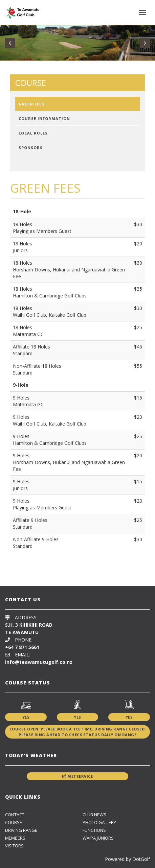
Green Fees (31, 104)
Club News (94, 815)
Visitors (14, 846)
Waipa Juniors (98, 838)
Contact (15, 815)
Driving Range (21, 830)
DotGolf (141, 859)
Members (15, 838)
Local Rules (33, 133)
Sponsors (31, 148)
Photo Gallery (99, 822)
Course (14, 822)
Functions (94, 830)
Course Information (44, 118)
